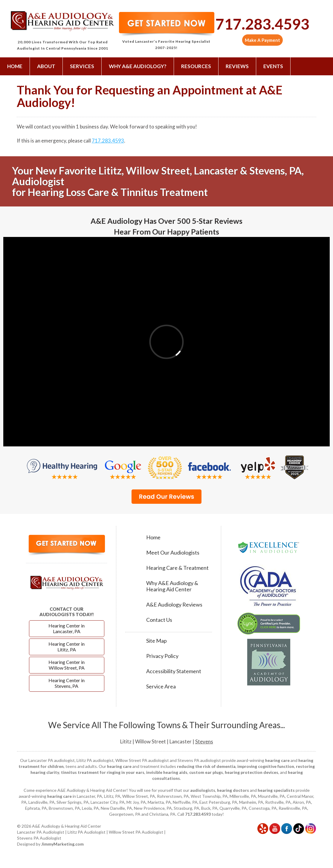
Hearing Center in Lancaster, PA (67, 628)
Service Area (161, 686)
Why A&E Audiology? (138, 66)
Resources (196, 66)
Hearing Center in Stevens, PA (67, 683)
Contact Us (24, 84)
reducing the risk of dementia (206, 766)
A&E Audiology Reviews (174, 605)
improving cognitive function (266, 766)
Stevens (204, 741)
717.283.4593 (262, 24)
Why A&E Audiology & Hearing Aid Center (172, 586)
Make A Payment (262, 40)
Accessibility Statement (174, 671)
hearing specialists (276, 790)
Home (15, 66)
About (46, 66)
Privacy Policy (162, 656)
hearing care (277, 760)
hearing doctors (233, 790)
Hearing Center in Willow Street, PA (67, 665)
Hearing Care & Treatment (177, 568)
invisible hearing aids (167, 772)
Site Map (156, 641)
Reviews (237, 66)
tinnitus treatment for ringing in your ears (103, 772)
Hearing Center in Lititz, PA (67, 647)
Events (273, 66)
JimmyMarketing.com (62, 844)
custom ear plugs (206, 772)
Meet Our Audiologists (173, 553)
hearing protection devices (252, 772)
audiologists (203, 790)
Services (82, 66)
